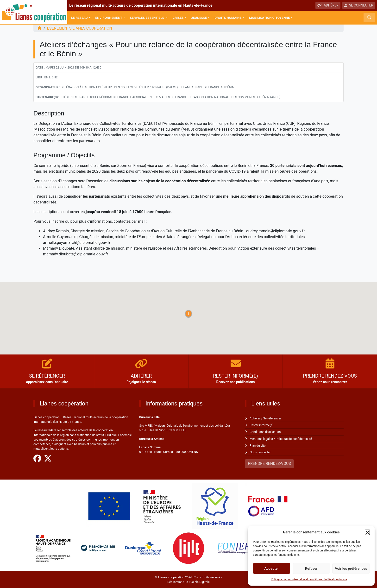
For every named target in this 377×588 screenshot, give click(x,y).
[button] (367, 532)
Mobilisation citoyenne (270, 18)
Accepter (271, 569)
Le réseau (79, 18)
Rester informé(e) (262, 425)
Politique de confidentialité (294, 439)
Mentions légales (261, 439)
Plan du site (258, 446)
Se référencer (272, 418)
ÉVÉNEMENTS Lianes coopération (80, 28)
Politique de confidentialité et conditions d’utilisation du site (309, 579)
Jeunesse (199, 18)
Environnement (109, 18)
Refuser (311, 569)
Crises (178, 18)
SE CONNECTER (359, 5)
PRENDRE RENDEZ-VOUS (269, 464)
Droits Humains (228, 18)
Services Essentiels (147, 18)
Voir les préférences (351, 569)
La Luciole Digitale (197, 582)
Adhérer (255, 418)
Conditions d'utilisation (265, 432)
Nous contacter (260, 452)
